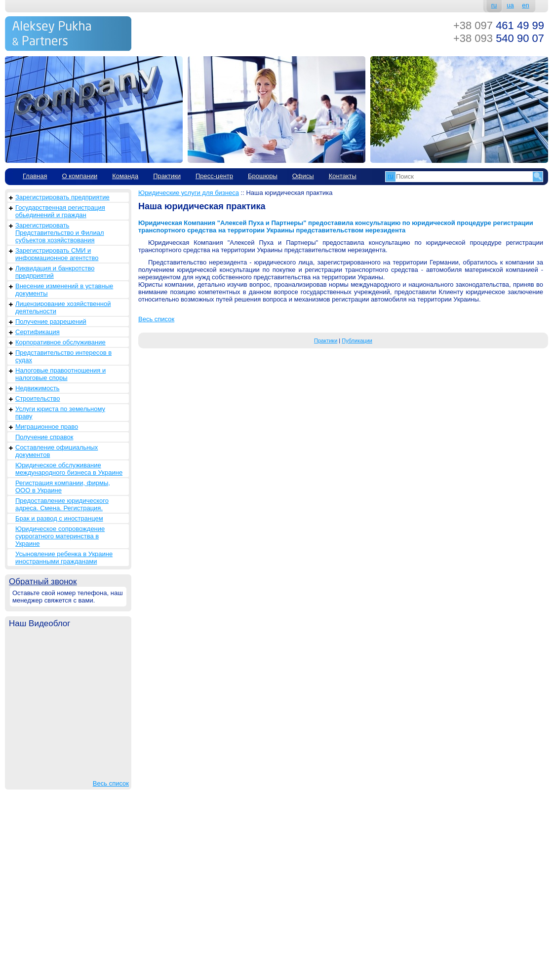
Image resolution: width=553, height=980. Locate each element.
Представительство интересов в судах (63, 356)
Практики (167, 176)
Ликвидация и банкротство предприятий (55, 272)
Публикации (357, 340)
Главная (35, 176)
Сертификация (38, 332)
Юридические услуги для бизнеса (189, 193)
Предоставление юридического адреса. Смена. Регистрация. (62, 504)
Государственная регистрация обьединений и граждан (60, 211)
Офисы (303, 176)
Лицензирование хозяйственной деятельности (63, 307)
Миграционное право (47, 427)
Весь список (111, 783)
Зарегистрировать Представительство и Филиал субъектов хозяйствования (60, 233)
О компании (79, 176)
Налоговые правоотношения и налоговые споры (60, 374)
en (525, 5)
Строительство (38, 398)
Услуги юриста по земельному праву (60, 413)
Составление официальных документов (57, 451)
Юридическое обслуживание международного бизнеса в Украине (69, 469)
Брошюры (263, 176)
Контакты (343, 176)
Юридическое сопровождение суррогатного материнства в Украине (60, 536)
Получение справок (44, 437)
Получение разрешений (51, 321)
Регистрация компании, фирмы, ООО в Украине (63, 487)
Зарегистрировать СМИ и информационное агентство (57, 254)
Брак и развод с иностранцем (59, 518)
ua (510, 5)
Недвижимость (37, 388)
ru (494, 5)
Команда (125, 176)
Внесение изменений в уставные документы (64, 290)
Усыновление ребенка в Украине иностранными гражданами (64, 558)
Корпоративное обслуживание (60, 342)
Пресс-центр (214, 176)
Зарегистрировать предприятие (62, 197)
